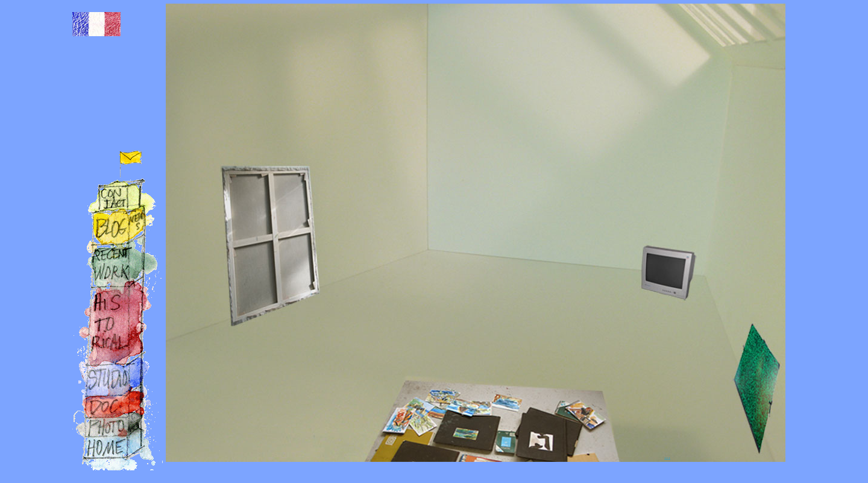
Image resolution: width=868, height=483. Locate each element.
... (667, 456)
